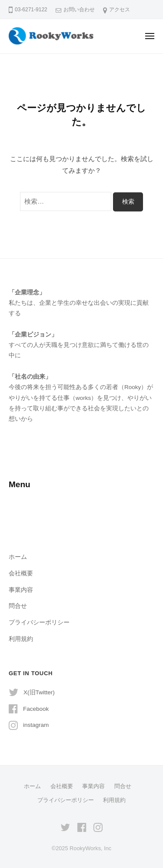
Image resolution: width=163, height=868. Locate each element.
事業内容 (21, 590)
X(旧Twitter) (39, 692)
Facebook (36, 709)
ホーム (18, 557)
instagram (36, 725)
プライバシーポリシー (39, 622)
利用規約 (21, 639)
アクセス (120, 10)
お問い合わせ (79, 10)
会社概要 (21, 573)
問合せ (18, 606)
